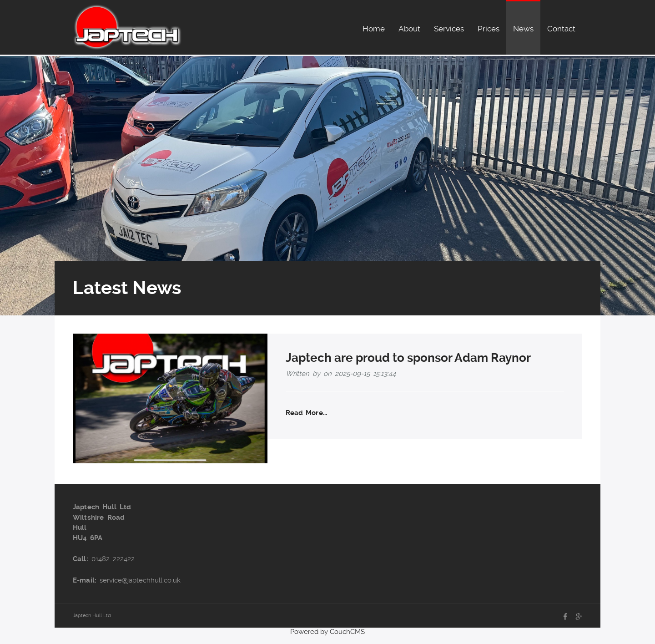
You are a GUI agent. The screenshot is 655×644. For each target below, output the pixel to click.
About (409, 29)
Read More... (306, 413)
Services (449, 29)
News (523, 29)
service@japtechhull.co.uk (140, 580)
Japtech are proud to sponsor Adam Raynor (408, 358)
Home (374, 29)
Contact (561, 29)
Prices (489, 29)
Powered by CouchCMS (327, 632)
